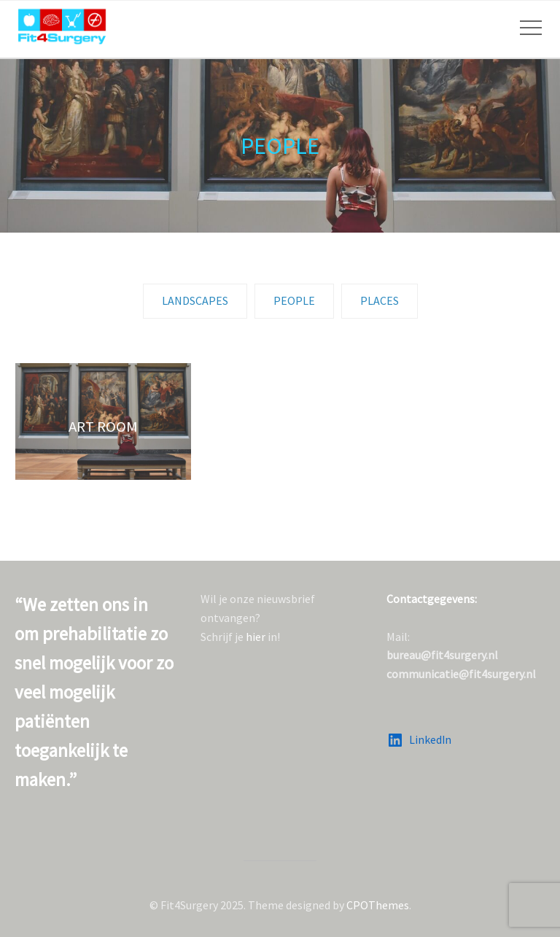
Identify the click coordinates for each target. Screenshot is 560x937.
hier (256, 637)
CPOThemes (378, 905)
